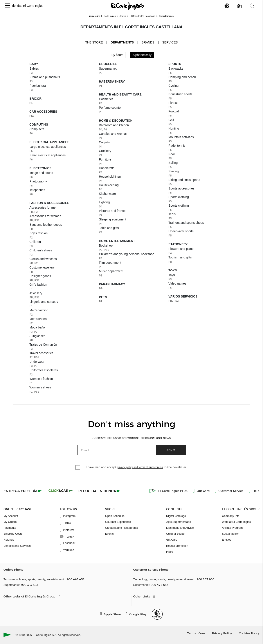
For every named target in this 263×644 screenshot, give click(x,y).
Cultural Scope (175, 534)
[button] (7, 6)
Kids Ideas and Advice (180, 528)
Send (171, 450)
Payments (10, 528)
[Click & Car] (61, 491)
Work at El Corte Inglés (236, 522)
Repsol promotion (177, 546)
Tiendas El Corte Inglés (27, 6)
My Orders (10, 522)
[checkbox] (78, 468)
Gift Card (172, 540)
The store (94, 42)
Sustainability (230, 534)
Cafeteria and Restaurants (122, 528)
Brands (148, 42)
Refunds (9, 540)
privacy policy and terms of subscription (140, 467)
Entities (227, 540)
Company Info (231, 516)
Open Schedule (115, 516)
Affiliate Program (232, 528)
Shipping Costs (13, 534)
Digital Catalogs (176, 516)
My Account (11, 516)
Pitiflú (170, 552)
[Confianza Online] (157, 614)
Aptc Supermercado (179, 522)
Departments (122, 42)
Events (109, 534)
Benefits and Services (17, 546)
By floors (117, 55)
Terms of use (196, 633)
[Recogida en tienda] (100, 491)
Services (170, 42)
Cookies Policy (249, 633)
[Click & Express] (23, 491)
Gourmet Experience (118, 522)
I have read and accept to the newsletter (136, 467)
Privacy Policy (222, 633)
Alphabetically (142, 55)
